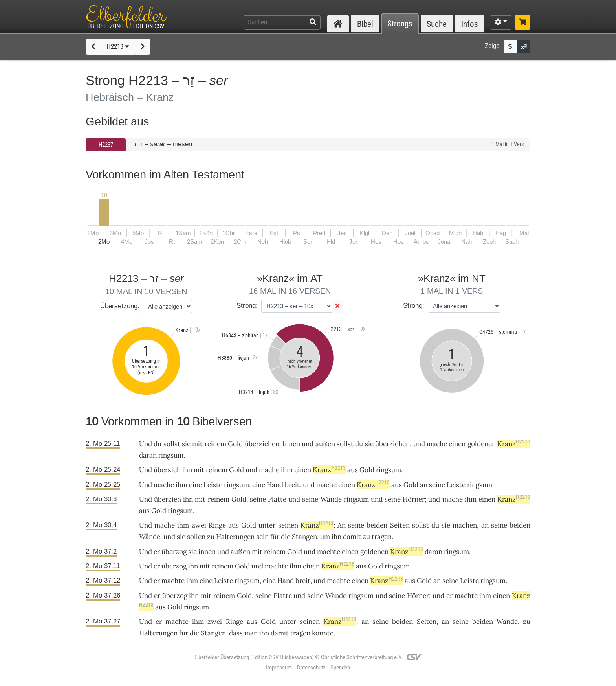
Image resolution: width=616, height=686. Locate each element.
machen (465, 525)
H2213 (118, 46)
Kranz (514, 444)
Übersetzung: (120, 306)
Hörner (414, 499)
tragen (382, 537)
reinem (215, 444)
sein (262, 537)
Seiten (400, 525)
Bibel (365, 24)
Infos (470, 24)
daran (148, 455)
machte (329, 552)
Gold (235, 444)
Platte (277, 499)
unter (267, 525)
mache (437, 444)
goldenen (482, 444)
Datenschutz (311, 668)
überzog (174, 552)
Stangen (304, 537)
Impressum (279, 668)
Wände (331, 499)
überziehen (262, 444)
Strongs (400, 24)
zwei (199, 525)
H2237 (106, 145)
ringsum (171, 455)
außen (325, 444)
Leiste (213, 485)
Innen (291, 444)
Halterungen (235, 537)
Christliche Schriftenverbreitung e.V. (362, 657)
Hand (275, 485)
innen (207, 552)
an (485, 525)
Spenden (340, 668)
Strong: (247, 306)
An (342, 525)
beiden (377, 525)
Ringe (217, 525)
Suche (437, 24)
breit (292, 485)
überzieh (167, 470)
